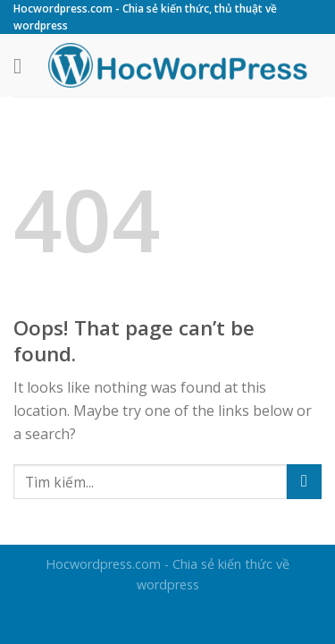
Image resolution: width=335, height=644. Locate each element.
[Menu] (24, 66)
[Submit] (304, 482)
